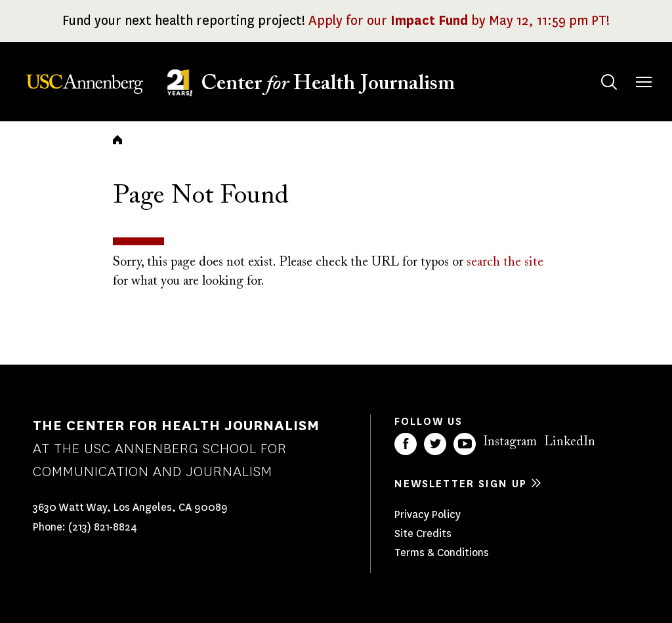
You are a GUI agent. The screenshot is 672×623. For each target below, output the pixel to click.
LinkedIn (570, 442)
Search (596, 69)
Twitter (435, 444)
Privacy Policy (428, 514)
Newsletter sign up (461, 484)
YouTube (465, 444)
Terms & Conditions (442, 553)
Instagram (510, 442)
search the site (505, 262)
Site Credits (423, 533)
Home (117, 140)
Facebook (406, 444)
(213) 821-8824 (103, 527)
